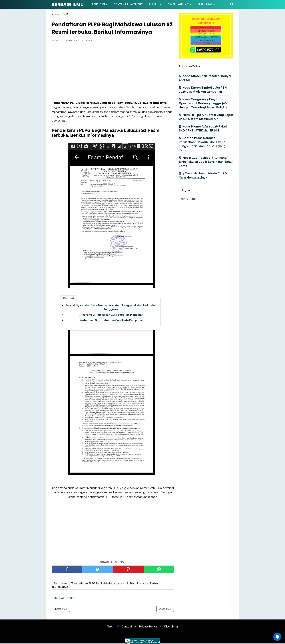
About (110, 627)
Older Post (165, 609)
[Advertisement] (113, 72)
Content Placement (128, 4)
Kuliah (154, 4)
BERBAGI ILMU (68, 4)
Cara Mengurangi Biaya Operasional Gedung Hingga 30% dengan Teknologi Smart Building (204, 103)
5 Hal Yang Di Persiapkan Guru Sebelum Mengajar (111, 315)
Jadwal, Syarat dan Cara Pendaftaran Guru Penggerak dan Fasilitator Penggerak (111, 308)
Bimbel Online (178, 4)
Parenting (205, 4)
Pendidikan (100, 4)
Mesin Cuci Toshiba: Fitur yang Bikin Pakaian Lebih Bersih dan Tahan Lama (206, 162)
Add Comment (84, 41)
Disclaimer (172, 627)
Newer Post (61, 609)
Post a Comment (63, 598)
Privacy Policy (148, 627)
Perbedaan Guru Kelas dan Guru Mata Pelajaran (111, 321)
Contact (127, 627)
